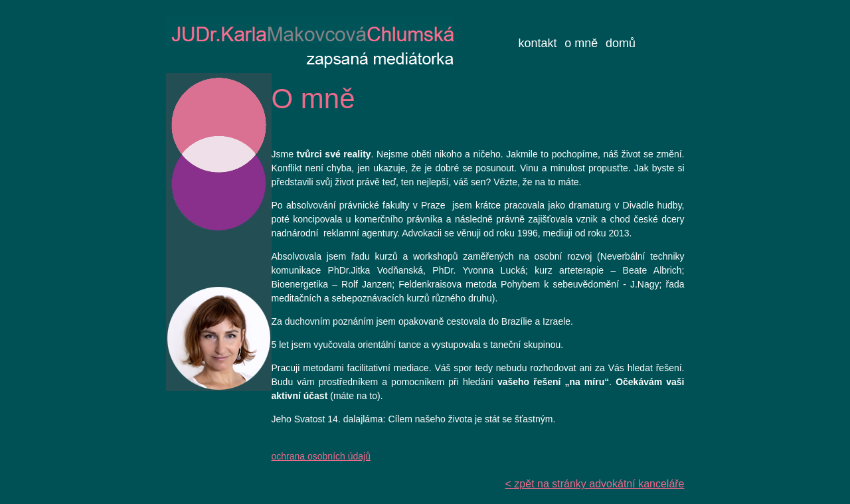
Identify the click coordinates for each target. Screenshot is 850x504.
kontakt (538, 43)
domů (621, 43)
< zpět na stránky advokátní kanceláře (595, 484)
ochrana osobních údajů (321, 456)
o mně (581, 43)
